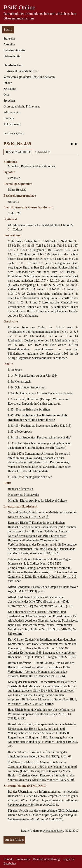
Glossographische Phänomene (22, 107)
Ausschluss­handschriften (22, 71)
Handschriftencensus (21, 489)
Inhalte (8, 83)
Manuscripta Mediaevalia (24, 495)
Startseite (9, 39)
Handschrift (18, 152)
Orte (6, 95)
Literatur (9, 118)
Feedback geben (13, 133)
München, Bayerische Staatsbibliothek (31, 166)
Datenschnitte (12, 56)
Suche (8, 30)
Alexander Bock (53, 831)
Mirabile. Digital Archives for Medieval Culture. (38, 501)
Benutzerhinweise (14, 50)
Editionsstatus (12, 112)
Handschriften (13, 65)
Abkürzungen (12, 124)
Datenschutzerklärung (46, 859)
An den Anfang (14, 840)
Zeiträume (10, 89)
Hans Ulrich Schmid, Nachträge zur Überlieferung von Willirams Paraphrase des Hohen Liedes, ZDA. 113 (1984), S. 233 (41, 714)
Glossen (43, 152)
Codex (17, 230)
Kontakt (8, 859)
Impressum (23, 859)
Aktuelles (9, 44)
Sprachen (9, 101)
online (18, 634)
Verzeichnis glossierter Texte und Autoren (29, 77)
